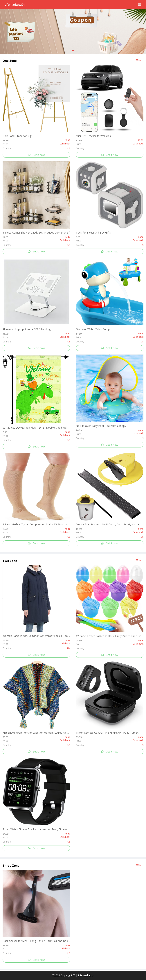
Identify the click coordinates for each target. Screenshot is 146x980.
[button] (73, 51)
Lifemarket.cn (15, 5)
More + (140, 60)
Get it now (36, 155)
